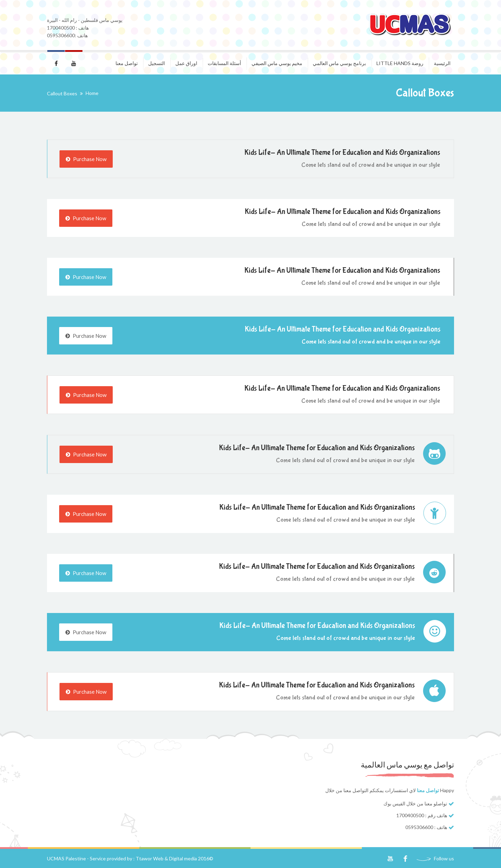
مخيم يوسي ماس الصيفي (277, 63)
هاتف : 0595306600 (426, 827)
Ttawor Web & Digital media (166, 858)
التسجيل (157, 63)
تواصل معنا (127, 63)
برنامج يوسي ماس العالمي (339, 63)
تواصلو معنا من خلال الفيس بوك (415, 803)
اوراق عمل (186, 63)
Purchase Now (86, 159)
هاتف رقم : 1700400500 (422, 815)
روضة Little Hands (400, 63)
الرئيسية (442, 63)
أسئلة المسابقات (224, 63)
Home (92, 93)
